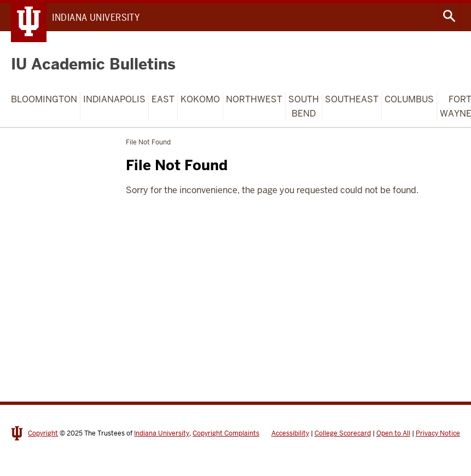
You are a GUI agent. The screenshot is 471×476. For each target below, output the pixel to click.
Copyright (43, 433)
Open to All (393, 433)
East (163, 99)
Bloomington (44, 99)
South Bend (304, 106)
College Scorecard (343, 433)
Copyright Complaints (226, 433)
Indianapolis (114, 99)
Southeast (352, 99)
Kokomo (200, 99)
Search (449, 16)
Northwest (254, 99)
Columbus (409, 99)
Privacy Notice (438, 433)
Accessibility (290, 433)
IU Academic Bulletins (93, 64)
